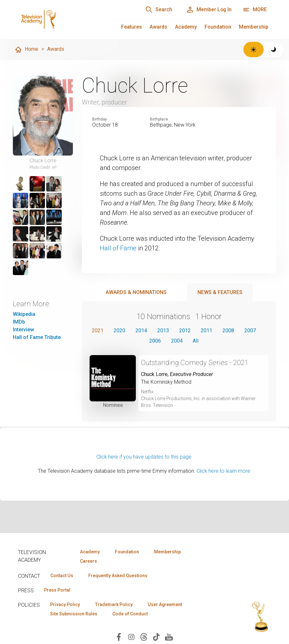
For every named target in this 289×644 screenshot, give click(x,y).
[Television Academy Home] (58, 19)
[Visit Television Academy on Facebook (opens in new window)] (119, 636)
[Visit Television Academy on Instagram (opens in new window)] (131, 636)
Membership (254, 27)
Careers (88, 561)
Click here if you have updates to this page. (144, 456)
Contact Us (62, 576)
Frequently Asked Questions (118, 576)
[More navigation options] (255, 10)
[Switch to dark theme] (274, 49)
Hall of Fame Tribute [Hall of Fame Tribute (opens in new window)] (37, 337)
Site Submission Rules (74, 614)
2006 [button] (155, 340)
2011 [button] (207, 330)
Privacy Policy (65, 604)
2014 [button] (141, 330)
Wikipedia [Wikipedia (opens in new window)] (24, 314)
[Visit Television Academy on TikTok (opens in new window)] (156, 636)
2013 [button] (163, 330)
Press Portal (57, 590)
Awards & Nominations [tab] (136, 292)
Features (131, 27)
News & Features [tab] (220, 292)
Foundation (218, 27)
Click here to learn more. (224, 471)
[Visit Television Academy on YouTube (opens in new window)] (169, 636)
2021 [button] (98, 330)
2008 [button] (229, 330)
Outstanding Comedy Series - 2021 (195, 362)
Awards (158, 27)
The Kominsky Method (166, 382)
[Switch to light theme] (254, 49)
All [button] (196, 340)
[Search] (158, 10)
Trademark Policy (114, 604)
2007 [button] (250, 330)
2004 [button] (177, 340)
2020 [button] (119, 330)
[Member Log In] (209, 10)
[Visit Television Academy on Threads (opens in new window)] (144, 636)
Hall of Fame (118, 248)
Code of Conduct (130, 614)
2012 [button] (185, 330)
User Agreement (165, 604)
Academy (186, 27)
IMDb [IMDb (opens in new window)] (19, 322)
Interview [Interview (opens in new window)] (23, 330)
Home (26, 49)
